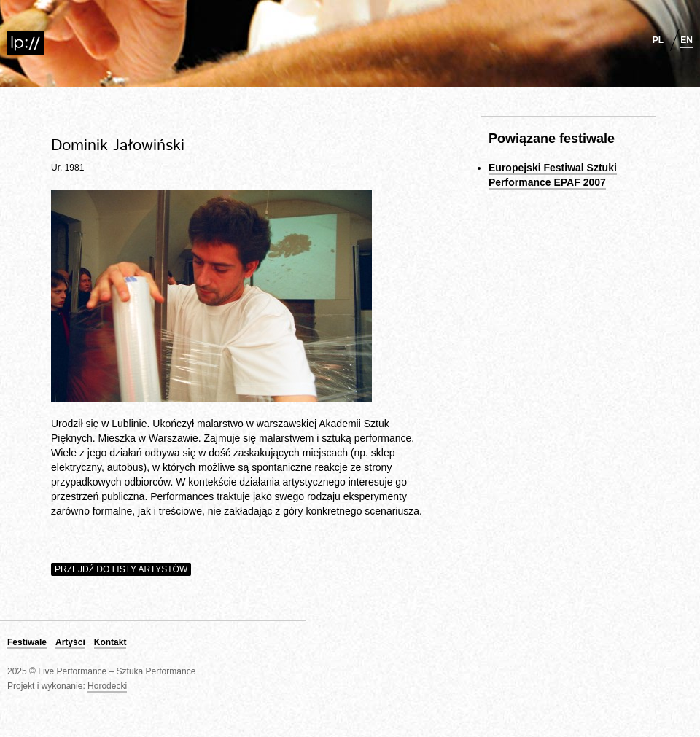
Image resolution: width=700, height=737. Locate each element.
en (687, 40)
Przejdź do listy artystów (121, 569)
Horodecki (107, 686)
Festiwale (27, 642)
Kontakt (110, 642)
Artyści (70, 642)
